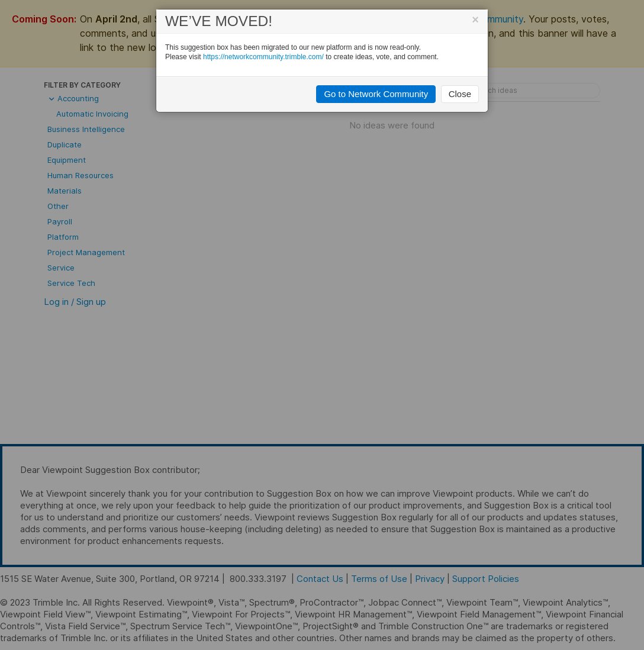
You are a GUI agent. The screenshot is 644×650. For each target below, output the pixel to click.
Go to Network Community (376, 94)
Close (460, 94)
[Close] (475, 20)
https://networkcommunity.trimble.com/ (263, 57)
